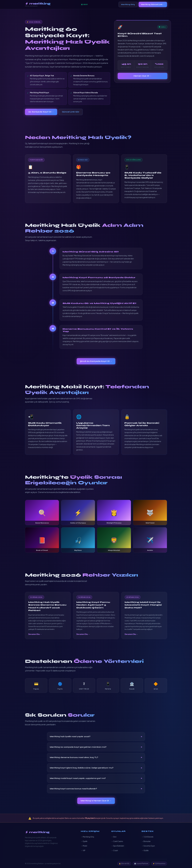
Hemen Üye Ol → (143, 76)
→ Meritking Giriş (87, 837)
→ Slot (114, 837)
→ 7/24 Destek (147, 837)
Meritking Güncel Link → (153, 4)
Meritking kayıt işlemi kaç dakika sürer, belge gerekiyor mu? (82, 768)
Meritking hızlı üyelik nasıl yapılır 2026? (70, 737)
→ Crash (115, 850)
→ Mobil (84, 846)
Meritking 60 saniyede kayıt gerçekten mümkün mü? (78, 747)
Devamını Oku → (35, 634)
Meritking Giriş (128, 4)
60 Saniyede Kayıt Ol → (41, 112)
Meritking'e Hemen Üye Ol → (96, 801)
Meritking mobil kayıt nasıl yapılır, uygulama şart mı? (78, 778)
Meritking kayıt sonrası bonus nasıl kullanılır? (73, 789)
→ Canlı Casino (117, 841)
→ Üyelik (84, 841)
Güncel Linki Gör (71, 112)
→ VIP (83, 850)
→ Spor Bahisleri (118, 846)
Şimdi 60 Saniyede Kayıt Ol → (96, 361)
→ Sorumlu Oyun (148, 846)
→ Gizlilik (145, 850)
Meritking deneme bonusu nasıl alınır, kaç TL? (74, 757)
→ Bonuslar (146, 841)
